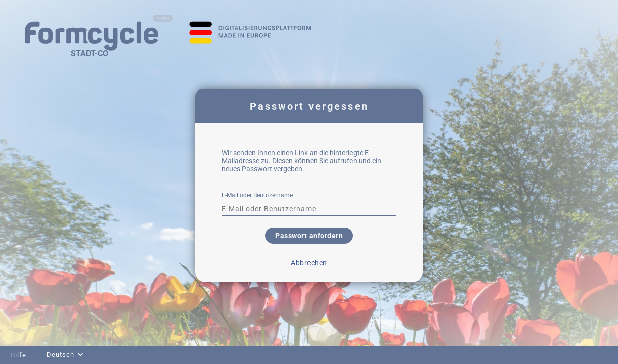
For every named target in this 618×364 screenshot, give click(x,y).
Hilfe (18, 355)
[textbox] (309, 209)
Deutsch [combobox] (60, 355)
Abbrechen (309, 263)
